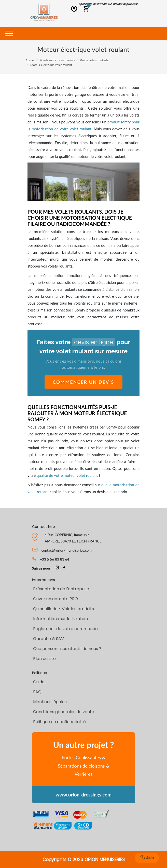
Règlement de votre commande (65, 629)
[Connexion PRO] (75, 9)
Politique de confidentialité (59, 722)
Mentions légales (50, 702)
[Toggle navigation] (9, 34)
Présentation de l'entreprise (61, 589)
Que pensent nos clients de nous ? (67, 649)
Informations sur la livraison (60, 619)
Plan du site (44, 659)
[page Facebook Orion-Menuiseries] (64, 568)
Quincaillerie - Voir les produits (64, 609)
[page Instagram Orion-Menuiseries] (57, 568)
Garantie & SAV (48, 639)
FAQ (37, 692)
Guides (40, 682)
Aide (147, 858)
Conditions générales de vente (64, 712)
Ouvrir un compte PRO (55, 599)
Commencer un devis (83, 382)
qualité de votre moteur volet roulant (67, 475)
